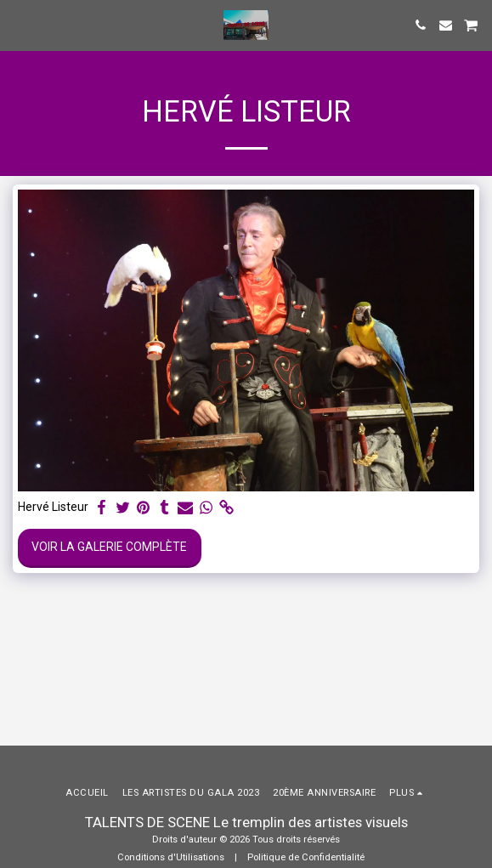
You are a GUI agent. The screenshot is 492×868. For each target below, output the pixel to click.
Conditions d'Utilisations (171, 857)
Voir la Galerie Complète (109, 547)
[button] (19, 25)
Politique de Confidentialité (306, 857)
